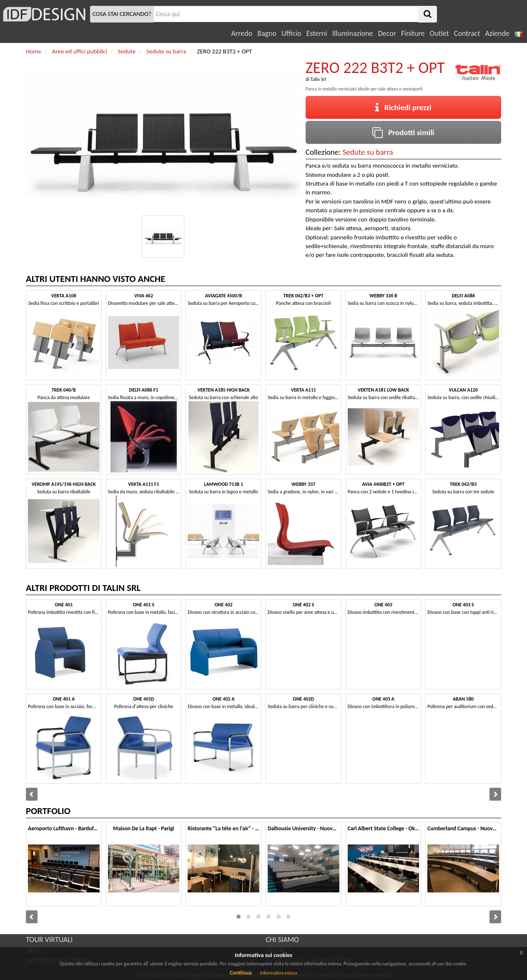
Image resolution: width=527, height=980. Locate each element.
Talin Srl (319, 79)
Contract (467, 33)
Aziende (497, 33)
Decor (387, 33)
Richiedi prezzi (403, 107)
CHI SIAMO (282, 940)
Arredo (242, 33)
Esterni (316, 33)
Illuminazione (353, 33)
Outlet (439, 33)
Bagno (267, 33)
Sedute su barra (368, 152)
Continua (241, 973)
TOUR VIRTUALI (49, 940)
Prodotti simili (403, 132)
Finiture (413, 33)
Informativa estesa (279, 973)
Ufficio (291, 33)
